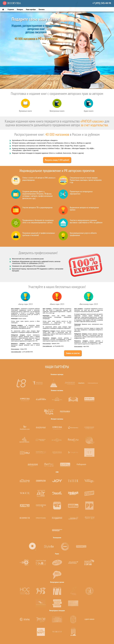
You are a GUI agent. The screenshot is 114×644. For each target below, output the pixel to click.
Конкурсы (20, 9)
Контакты (42, 9)
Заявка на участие (73, 353)
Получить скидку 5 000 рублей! (57, 160)
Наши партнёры (31, 9)
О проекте (11, 9)
